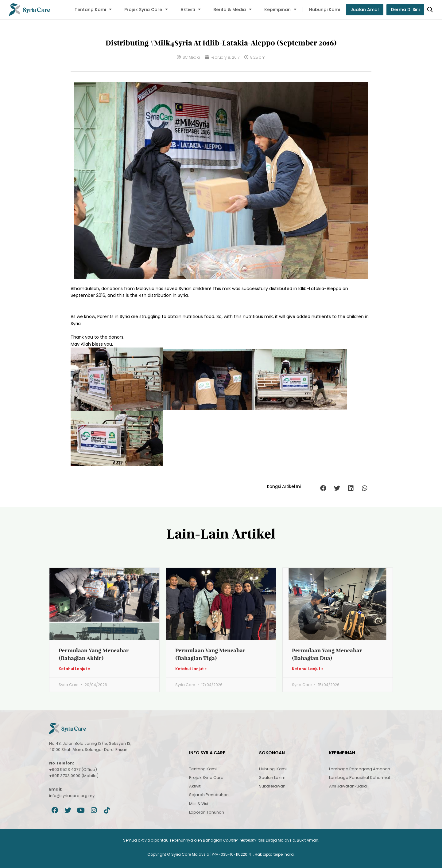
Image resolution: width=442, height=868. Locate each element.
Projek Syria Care (146, 10)
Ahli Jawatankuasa (348, 786)
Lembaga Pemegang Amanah (360, 769)
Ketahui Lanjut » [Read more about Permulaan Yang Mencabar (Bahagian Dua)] (308, 669)
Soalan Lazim (272, 778)
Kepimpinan (280, 10)
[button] (323, 488)
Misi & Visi (199, 804)
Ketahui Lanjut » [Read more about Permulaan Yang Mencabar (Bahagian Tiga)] (191, 669)
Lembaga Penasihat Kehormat (360, 778)
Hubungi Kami (324, 10)
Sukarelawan (272, 786)
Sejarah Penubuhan (209, 795)
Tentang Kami (93, 10)
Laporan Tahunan (207, 812)
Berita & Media (233, 10)
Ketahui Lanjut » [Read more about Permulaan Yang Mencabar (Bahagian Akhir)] (74, 669)
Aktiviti (191, 10)
